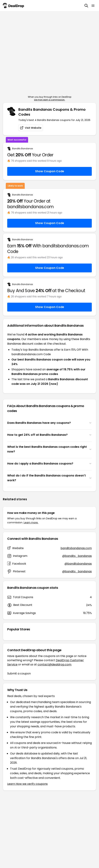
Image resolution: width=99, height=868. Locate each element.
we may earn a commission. (50, 100)
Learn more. (31, 522)
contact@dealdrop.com (54, 664)
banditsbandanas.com (76, 548)
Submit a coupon (19, 673)
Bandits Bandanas (23, 149)
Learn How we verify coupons (27, 784)
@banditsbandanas (78, 564)
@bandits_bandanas (77, 556)
